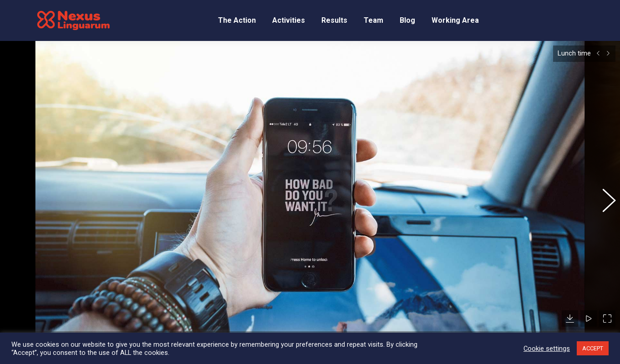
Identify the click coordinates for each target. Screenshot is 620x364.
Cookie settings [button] (547, 349)
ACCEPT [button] (593, 348)
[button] (604, 195)
